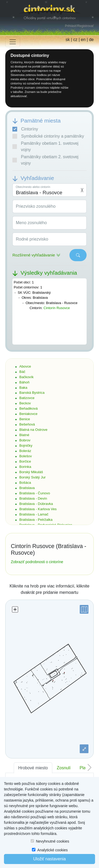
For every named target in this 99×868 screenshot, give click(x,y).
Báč (22, 372)
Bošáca (25, 483)
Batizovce (27, 398)
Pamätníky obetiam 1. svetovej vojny (45, 146)
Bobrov (25, 440)
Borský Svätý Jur (32, 477)
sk (68, 40)
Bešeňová (27, 424)
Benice (25, 419)
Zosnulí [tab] (64, 768)
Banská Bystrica (32, 393)
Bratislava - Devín (33, 498)
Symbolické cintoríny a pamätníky (48, 136)
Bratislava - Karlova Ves (38, 509)
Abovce (25, 366)
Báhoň (24, 382)
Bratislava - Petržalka (36, 520)
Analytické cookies (52, 850)
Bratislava (27, 488)
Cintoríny (25, 129)
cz (75, 40)
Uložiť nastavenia (49, 859)
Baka (23, 388)
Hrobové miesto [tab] (33, 768)
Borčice (25, 461)
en (83, 40)
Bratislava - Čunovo (35, 493)
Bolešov (25, 456)
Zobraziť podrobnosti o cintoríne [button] (37, 562)
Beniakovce (28, 414)
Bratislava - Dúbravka (36, 504)
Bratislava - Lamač (34, 514)
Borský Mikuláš (31, 472)
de (91, 40)
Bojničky (26, 446)
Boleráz (25, 451)
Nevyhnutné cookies (53, 841)
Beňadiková (29, 408)
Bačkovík (26, 377)
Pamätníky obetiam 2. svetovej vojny (45, 160)
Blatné (24, 435)
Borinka (25, 467)
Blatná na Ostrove (33, 430)
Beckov (25, 403)
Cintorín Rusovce (57, 308)
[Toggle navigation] (13, 42)
